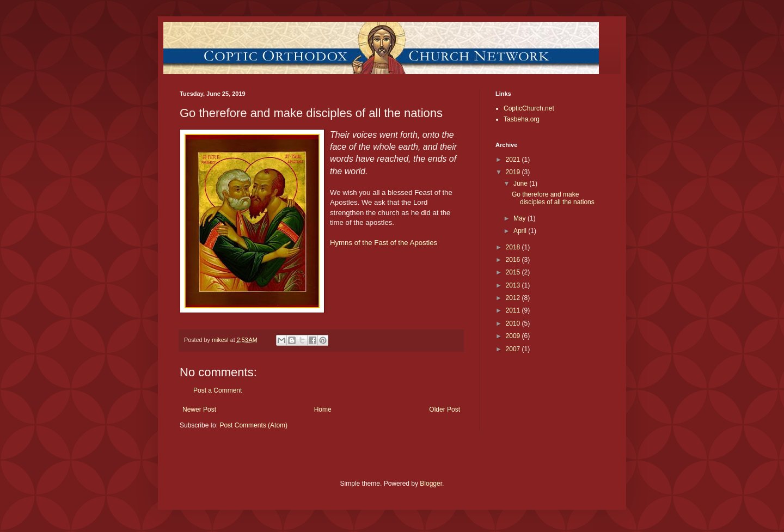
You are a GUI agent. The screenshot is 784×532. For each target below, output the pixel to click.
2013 (514, 285)
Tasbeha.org (522, 119)
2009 (514, 336)
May (520, 218)
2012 (514, 298)
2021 (514, 160)
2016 (514, 260)
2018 (514, 247)
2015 (514, 272)
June (521, 184)
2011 (514, 310)
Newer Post (199, 409)
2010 (514, 323)
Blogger (431, 484)
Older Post (445, 409)
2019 (514, 172)
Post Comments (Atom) (253, 425)
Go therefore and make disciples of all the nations (553, 198)
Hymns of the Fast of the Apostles (384, 243)
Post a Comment (218, 390)
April (521, 231)
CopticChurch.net (529, 108)
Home (323, 409)
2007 (514, 349)
